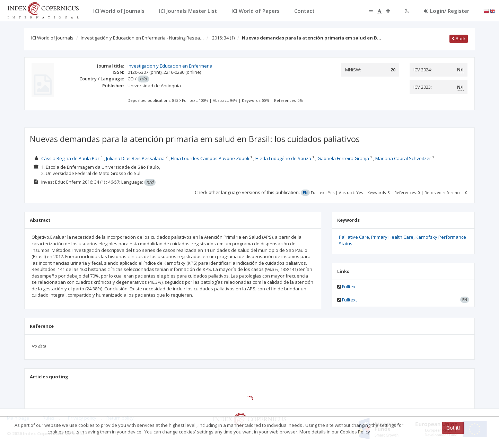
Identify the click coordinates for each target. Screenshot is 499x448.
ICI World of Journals (52, 38)
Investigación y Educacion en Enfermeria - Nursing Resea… (142, 38)
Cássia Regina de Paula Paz (71, 158)
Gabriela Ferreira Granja (343, 158)
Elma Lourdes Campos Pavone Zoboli (210, 158)
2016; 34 (223, 38)
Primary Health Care (392, 237)
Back (459, 38)
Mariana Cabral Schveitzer (403, 158)
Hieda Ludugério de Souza (283, 158)
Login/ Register (447, 11)
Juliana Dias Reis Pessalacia (135, 158)
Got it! (453, 428)
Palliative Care (354, 237)
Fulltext (349, 287)
